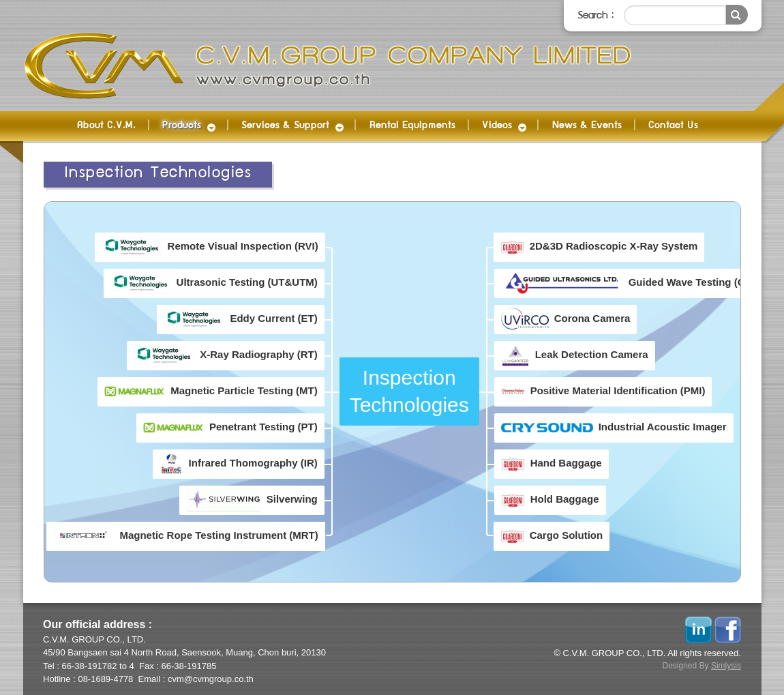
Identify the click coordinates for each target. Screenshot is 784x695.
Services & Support (285, 126)
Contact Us (673, 126)
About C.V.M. (106, 126)
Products (182, 126)
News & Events (587, 126)
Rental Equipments (412, 126)
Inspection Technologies (158, 174)
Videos (497, 126)
